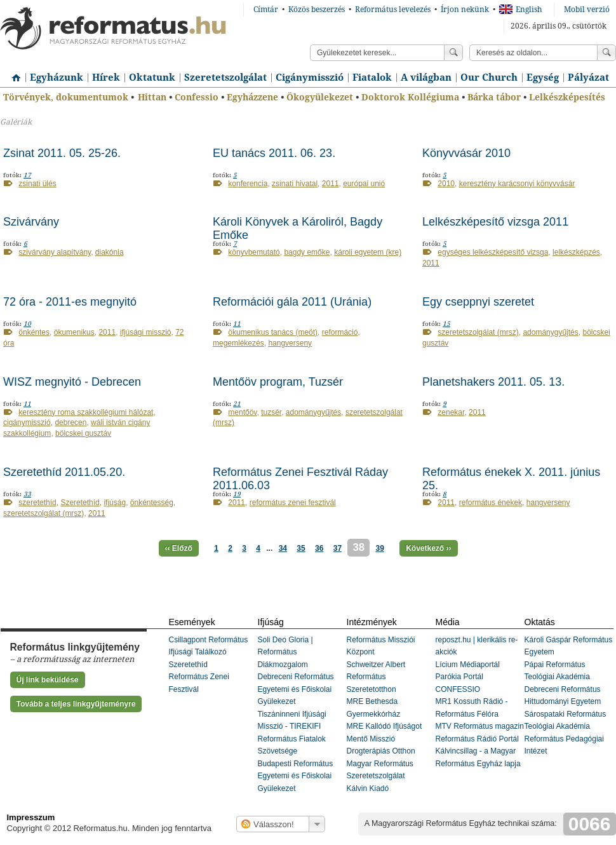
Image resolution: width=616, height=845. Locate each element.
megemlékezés (238, 343)
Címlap (13, 73)
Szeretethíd (80, 503)
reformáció (340, 332)
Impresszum (31, 817)
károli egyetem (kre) (368, 252)
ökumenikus (74, 332)
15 (446, 324)
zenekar (451, 412)
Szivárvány (31, 222)
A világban (426, 78)
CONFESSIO (458, 689)
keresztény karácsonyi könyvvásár (517, 184)
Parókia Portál (459, 677)
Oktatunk (152, 78)
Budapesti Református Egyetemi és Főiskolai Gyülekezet (296, 776)
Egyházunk (57, 78)
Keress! (606, 53)
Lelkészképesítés (567, 97)
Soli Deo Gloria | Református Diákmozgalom (285, 652)
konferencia (248, 184)
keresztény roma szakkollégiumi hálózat (86, 412)
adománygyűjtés (550, 332)
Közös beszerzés (317, 10)
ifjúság (115, 503)
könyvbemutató (254, 252)
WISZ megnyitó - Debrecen (72, 382)
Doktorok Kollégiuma (410, 97)
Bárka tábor (494, 97)
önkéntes (34, 332)
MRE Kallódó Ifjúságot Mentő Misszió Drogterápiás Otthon (385, 739)
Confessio (197, 97)
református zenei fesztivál (293, 503)
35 (301, 548)
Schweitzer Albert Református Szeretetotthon (376, 677)
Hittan (152, 97)
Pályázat (588, 78)
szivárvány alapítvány (55, 252)
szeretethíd (37, 503)
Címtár (266, 10)
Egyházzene (252, 97)
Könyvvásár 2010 (466, 153)
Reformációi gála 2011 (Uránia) (292, 302)
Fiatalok (372, 78)
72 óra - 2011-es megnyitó (70, 302)
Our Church (489, 78)
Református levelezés (393, 10)
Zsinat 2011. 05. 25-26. (62, 153)
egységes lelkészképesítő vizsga (493, 252)
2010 (446, 184)
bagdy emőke (307, 252)
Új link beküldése (48, 680)
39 (379, 548)
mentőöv (242, 412)
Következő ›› (428, 548)
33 (27, 494)
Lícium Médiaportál (468, 665)
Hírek (106, 78)
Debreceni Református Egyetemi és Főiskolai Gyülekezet (296, 689)
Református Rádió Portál (477, 739)
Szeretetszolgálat (225, 78)
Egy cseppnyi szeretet (478, 302)
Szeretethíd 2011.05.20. (64, 472)
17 (27, 175)
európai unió (364, 184)
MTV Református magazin (480, 726)
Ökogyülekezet (320, 97)
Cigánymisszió (310, 78)
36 (319, 548)
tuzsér (271, 412)
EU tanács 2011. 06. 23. (274, 153)
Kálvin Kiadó (368, 788)
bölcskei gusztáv (83, 433)
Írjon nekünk (465, 10)
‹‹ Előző (179, 548)
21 (237, 404)
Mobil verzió (587, 10)
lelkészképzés (576, 252)
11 (237, 324)
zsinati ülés (37, 184)
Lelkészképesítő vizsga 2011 (495, 222)
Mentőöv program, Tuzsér (278, 382)
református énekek (491, 503)
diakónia (110, 252)
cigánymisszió (27, 422)
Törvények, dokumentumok (66, 97)
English (521, 10)
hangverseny (290, 343)
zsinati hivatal (295, 184)
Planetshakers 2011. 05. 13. (493, 382)
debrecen (70, 422)
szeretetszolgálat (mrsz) (478, 332)
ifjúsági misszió (146, 332)
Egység (543, 78)
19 (237, 494)
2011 (331, 184)
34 (283, 548)
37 (338, 548)
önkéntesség (152, 503)
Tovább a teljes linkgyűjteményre (76, 704)
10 (27, 324)
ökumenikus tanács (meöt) (273, 332)
